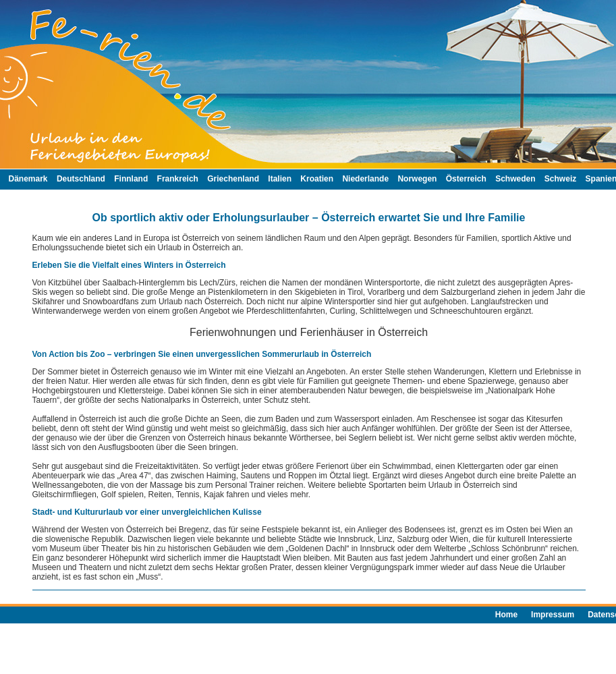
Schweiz (560, 179)
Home (506, 615)
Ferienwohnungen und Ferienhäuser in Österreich (309, 332)
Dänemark (28, 179)
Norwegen (417, 179)
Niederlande (365, 179)
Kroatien (317, 179)
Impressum (553, 615)
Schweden (515, 179)
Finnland (131, 179)
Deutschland (81, 179)
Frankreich (178, 179)
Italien (280, 179)
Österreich (466, 179)
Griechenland (233, 179)
